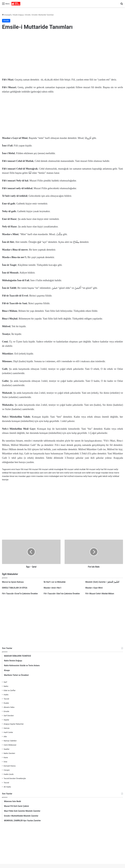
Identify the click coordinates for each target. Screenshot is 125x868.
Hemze (7, 728)
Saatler (7, 749)
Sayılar (6, 720)
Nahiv (6, 686)
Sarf (5, 682)
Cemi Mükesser (10, 745)
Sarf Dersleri (9, 716)
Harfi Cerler (8, 732)
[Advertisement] (62, 54)
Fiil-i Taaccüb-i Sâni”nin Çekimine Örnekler (62, 594)
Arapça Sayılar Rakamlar (14, 724)
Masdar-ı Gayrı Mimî (94, 588)
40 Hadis (7, 787)
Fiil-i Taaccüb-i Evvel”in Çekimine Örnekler (20, 594)
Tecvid (6, 699)
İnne (5, 762)
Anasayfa (7, 15)
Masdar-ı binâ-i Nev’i (52, 588)
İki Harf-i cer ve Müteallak (55, 582)
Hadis (6, 695)
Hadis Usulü (9, 774)
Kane (6, 757)
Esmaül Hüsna (10, 766)
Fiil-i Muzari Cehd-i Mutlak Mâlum (100, 594)
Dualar (6, 703)
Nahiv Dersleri (9, 753)
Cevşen (7, 770)
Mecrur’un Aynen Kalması (13, 582)
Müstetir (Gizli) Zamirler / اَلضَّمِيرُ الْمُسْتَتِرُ (102, 582)
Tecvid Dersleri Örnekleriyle (15, 778)
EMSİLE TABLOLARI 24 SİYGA (15, 588)
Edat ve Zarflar (10, 690)
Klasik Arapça (18, 15)
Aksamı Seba (9, 707)
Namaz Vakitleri (10, 741)
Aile (5, 736)
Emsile (28, 15)
